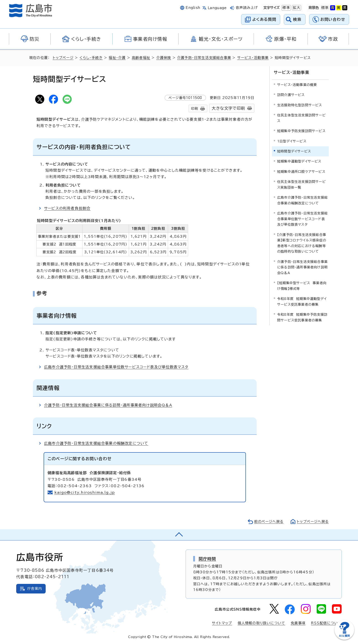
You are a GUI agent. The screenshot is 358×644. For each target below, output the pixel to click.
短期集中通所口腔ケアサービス (301, 172)
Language (217, 8)
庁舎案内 (35, 589)
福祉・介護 (117, 58)
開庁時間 (207, 559)
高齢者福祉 (141, 58)
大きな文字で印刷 (228, 108)
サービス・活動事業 (253, 58)
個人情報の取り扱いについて (262, 623)
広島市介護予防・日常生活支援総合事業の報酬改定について (96, 443)
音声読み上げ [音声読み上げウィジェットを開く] (247, 8)
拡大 (296, 8)
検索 (297, 19)
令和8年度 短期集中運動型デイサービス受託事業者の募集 (302, 301)
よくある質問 (264, 19)
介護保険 (164, 58)
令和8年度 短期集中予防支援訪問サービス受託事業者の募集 (302, 317)
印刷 (195, 108)
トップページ (63, 58)
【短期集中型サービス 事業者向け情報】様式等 (302, 286)
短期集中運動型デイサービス (299, 161)
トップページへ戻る (313, 522)
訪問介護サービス (291, 95)
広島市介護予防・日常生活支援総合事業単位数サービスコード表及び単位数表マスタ (116, 367)
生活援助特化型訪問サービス (300, 105)
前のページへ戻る (269, 522)
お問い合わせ (333, 19)
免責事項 (298, 623)
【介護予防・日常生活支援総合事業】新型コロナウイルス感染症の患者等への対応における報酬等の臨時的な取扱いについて (302, 243)
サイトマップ (222, 623)
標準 (286, 8)
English (193, 8)
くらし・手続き (91, 58)
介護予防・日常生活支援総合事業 (204, 58)
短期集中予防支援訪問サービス (301, 131)
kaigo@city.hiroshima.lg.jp (85, 492)
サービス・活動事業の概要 (297, 85)
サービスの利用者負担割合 (67, 208)
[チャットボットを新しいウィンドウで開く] (344, 639)
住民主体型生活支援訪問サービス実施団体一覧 (301, 184)
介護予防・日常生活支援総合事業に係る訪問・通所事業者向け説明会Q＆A (108, 405)
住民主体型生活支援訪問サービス (301, 118)
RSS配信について (326, 623)
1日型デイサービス (292, 141)
